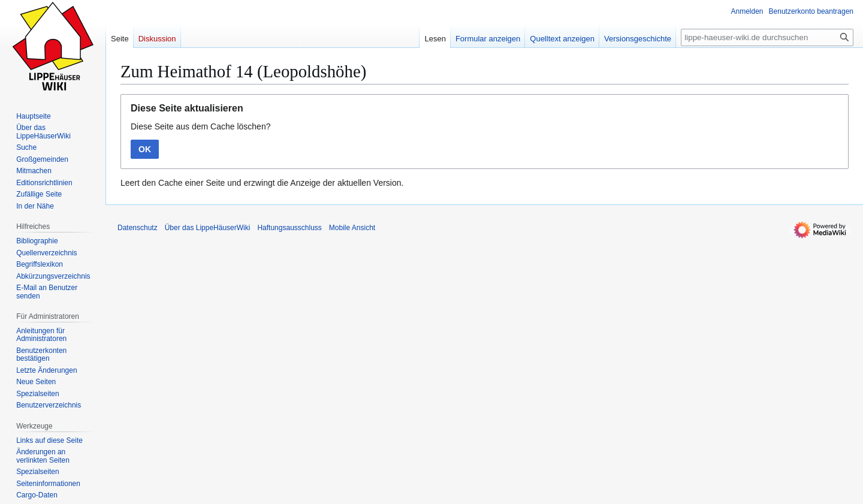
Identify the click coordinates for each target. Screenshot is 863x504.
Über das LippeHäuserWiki (208, 228)
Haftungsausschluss (289, 228)
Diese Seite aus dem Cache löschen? (200, 126)
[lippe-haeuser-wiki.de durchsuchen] (767, 37)
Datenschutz (138, 228)
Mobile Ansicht (352, 228)
